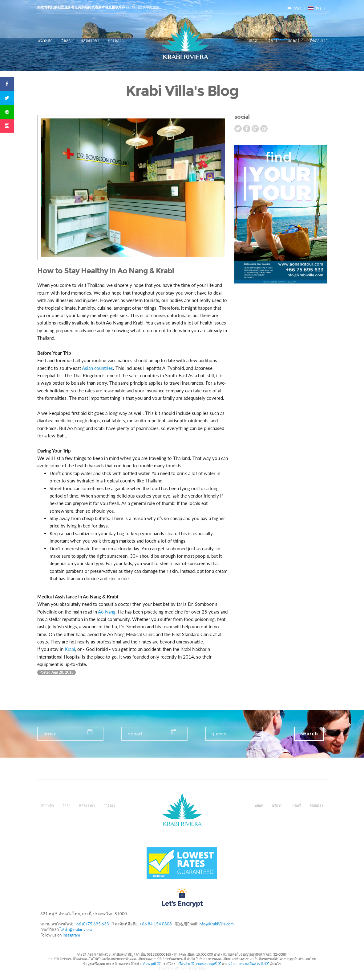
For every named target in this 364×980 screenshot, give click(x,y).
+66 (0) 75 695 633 (91, 924)
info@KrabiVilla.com (216, 924)
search (309, 734)
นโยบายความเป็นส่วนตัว (249, 963)
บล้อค (252, 40)
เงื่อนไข (186, 963)
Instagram (71, 935)
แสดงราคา (90, 40)
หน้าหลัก (45, 40)
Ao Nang (107, 612)
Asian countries (97, 368)
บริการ (272, 40)
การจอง (115, 40)
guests (219, 734)
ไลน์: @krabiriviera (76, 929)
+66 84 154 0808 (156, 924)
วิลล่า (66, 40)
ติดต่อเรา (317, 40)
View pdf (152, 963)
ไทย (315, 8)
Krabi (70, 649)
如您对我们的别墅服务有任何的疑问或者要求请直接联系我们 (83, 7)
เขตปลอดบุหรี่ (209, 963)
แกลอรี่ (294, 40)
